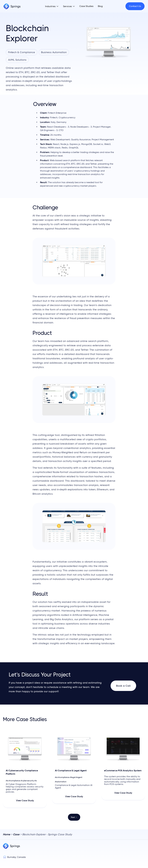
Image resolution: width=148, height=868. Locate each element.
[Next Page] (74, 817)
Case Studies (86, 6)
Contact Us (135, 6)
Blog (100, 6)
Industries (50, 6)
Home (7, 834)
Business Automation (54, 52)
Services (67, 6)
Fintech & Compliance (22, 52)
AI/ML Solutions (17, 60)
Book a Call (123, 686)
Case (16, 834)
